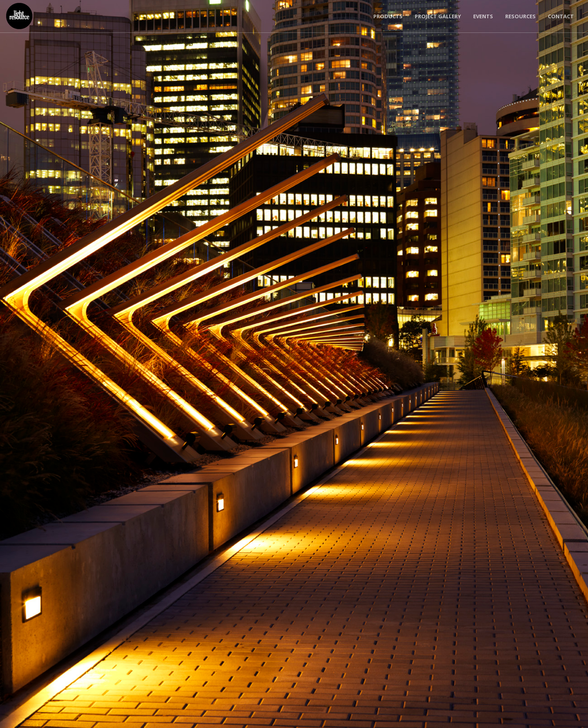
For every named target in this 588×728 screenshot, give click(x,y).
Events (483, 16)
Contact (561, 16)
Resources (520, 16)
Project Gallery (438, 16)
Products (388, 16)
